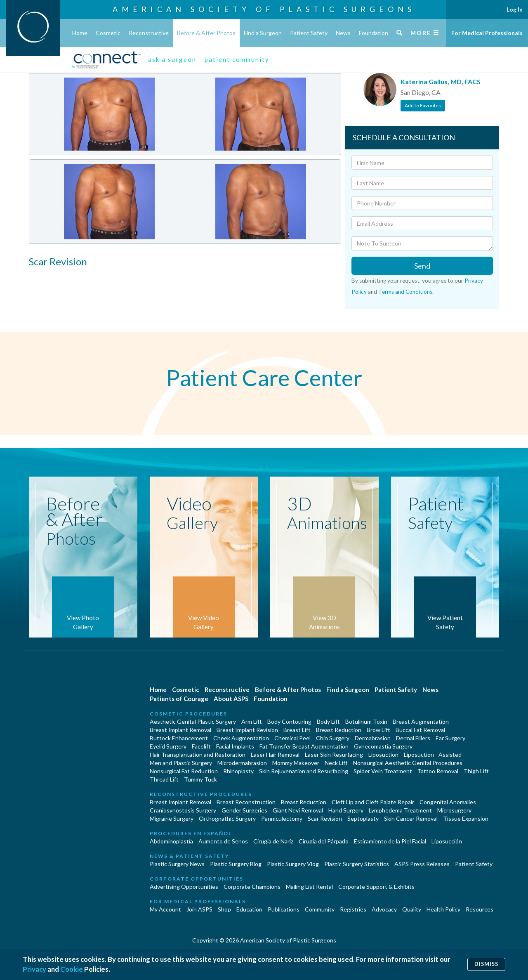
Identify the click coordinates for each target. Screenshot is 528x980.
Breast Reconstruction (246, 802)
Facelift (201, 746)
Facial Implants (235, 746)
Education (249, 909)
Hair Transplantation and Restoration (198, 754)
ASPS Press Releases (422, 864)
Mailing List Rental (309, 887)
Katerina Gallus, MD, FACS (441, 81)
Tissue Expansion (466, 818)
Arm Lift (252, 721)
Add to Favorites (423, 105)
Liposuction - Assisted (433, 754)
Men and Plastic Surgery (181, 763)
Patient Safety (309, 33)
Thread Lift (164, 779)
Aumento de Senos (223, 841)
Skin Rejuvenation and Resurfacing (304, 771)
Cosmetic (108, 33)
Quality (412, 909)
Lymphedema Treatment (400, 810)
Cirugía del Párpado (324, 841)
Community (320, 909)
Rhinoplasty (238, 771)
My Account (165, 909)
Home (80, 33)
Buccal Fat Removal (420, 730)
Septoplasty (363, 818)
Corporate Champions (252, 887)
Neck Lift (336, 763)
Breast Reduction (339, 730)
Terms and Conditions (405, 292)
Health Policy (443, 909)
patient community (237, 59)
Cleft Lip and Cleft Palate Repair (373, 802)
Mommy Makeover (296, 763)
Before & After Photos (206, 33)
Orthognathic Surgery (227, 818)
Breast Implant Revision (247, 730)
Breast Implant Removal (180, 730)
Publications (284, 909)
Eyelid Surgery (168, 746)
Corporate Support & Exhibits (376, 887)
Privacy (34, 969)
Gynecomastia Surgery (383, 746)
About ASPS (231, 699)
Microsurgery (454, 810)
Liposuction (383, 754)
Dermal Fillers (413, 738)
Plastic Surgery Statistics (357, 864)
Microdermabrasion (242, 763)
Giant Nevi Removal (298, 810)
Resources (480, 909)
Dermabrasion (373, 738)
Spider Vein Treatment (383, 771)
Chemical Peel (292, 738)
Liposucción (447, 841)
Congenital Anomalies (448, 802)
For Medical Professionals (487, 33)
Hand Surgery (346, 810)
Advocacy (384, 909)
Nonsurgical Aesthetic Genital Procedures (408, 763)
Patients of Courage (179, 699)
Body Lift (328, 721)
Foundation (374, 33)
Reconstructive (149, 33)
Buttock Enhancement (179, 738)
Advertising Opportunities (184, 887)
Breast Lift (297, 730)
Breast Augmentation (421, 721)
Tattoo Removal (438, 771)
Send (422, 266)
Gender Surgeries (244, 810)
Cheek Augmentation (241, 738)
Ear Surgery (450, 738)
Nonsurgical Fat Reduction (184, 771)
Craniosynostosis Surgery (183, 810)
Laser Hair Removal (275, 754)
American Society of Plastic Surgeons (264, 9)
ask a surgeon (172, 59)
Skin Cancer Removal (411, 818)
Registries (353, 909)
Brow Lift (378, 730)
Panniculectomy (282, 818)
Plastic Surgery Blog (236, 864)
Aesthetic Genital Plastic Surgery (193, 721)
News (343, 33)
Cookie (72, 969)
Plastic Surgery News (177, 864)
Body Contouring (289, 721)
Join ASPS (199, 909)
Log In (515, 9)
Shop (224, 909)
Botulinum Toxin (366, 721)
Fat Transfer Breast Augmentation (304, 746)
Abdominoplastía (171, 841)
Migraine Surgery (172, 818)
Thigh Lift (476, 771)
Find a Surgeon (263, 33)
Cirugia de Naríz (273, 841)
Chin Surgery (333, 738)
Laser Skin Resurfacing (334, 754)
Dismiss (486, 964)
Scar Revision (325, 818)
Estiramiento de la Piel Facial (390, 841)
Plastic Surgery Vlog (293, 864)
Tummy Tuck (200, 779)
